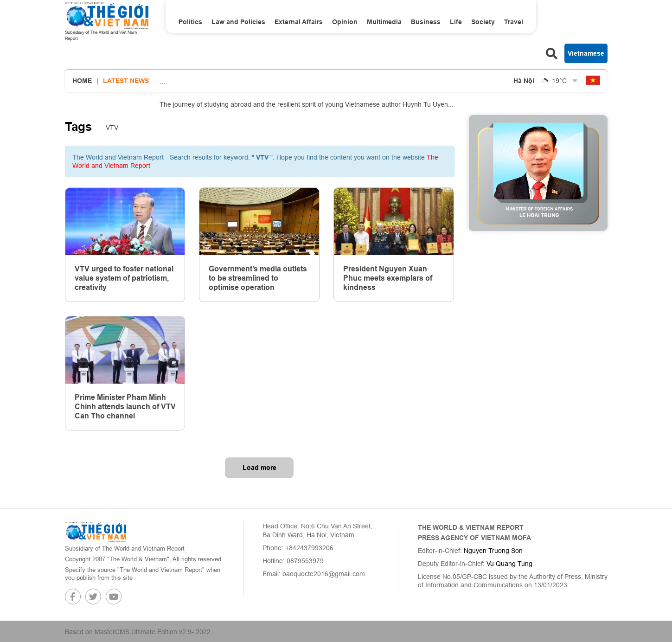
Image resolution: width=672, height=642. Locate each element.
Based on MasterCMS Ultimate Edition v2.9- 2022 (138, 632)
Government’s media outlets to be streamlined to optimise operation (258, 278)
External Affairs (299, 22)
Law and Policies (238, 22)
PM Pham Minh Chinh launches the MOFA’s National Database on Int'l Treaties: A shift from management (314, 70)
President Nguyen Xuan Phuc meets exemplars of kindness (388, 278)
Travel (514, 22)
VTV (112, 128)
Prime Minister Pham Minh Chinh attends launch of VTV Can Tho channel (125, 407)
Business (426, 22)
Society (483, 22)
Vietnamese (586, 53)
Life (456, 22)
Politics (190, 22)
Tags (78, 127)
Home (82, 81)
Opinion (345, 22)
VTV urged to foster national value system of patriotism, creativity (124, 278)
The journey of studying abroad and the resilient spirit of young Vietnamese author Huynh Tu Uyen (307, 104)
